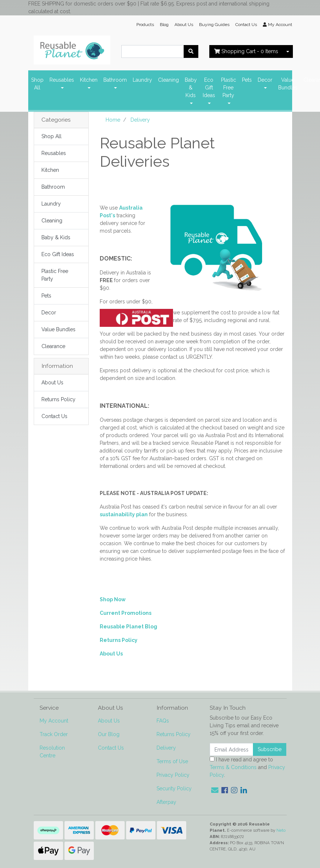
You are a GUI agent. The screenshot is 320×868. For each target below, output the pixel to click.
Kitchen (89, 80)
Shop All (37, 84)
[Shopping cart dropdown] (288, 51)
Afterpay (166, 802)
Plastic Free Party (229, 88)
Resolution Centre (52, 752)
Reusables (62, 80)
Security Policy (174, 788)
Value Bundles (288, 84)
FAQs (163, 721)
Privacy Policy (173, 775)
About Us (184, 25)
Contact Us (246, 25)
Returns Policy (58, 399)
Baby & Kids (191, 88)
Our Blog (109, 734)
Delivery (166, 748)
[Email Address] (232, 749)
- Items (246, 51)
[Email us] (215, 790)
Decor (265, 80)
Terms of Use (172, 761)
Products (145, 25)
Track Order (54, 734)
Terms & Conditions (233, 767)
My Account (54, 721)
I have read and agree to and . (247, 767)
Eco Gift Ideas (209, 88)
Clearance (53, 346)
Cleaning (168, 80)
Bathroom (115, 80)
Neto (281, 830)
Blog (164, 25)
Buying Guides (214, 25)
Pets (247, 80)
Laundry (142, 80)
